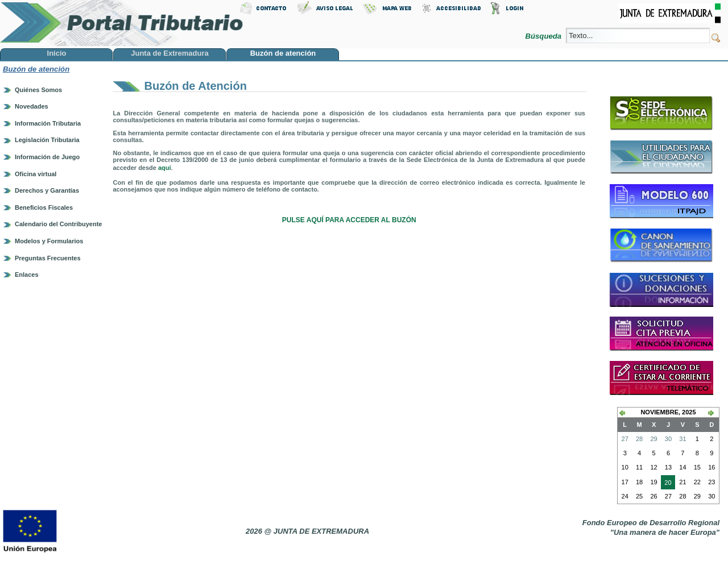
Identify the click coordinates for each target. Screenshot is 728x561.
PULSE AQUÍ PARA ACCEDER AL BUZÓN (349, 220)
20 (666, 484)
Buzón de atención (36, 69)
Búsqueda (544, 36)
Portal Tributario (122, 23)
